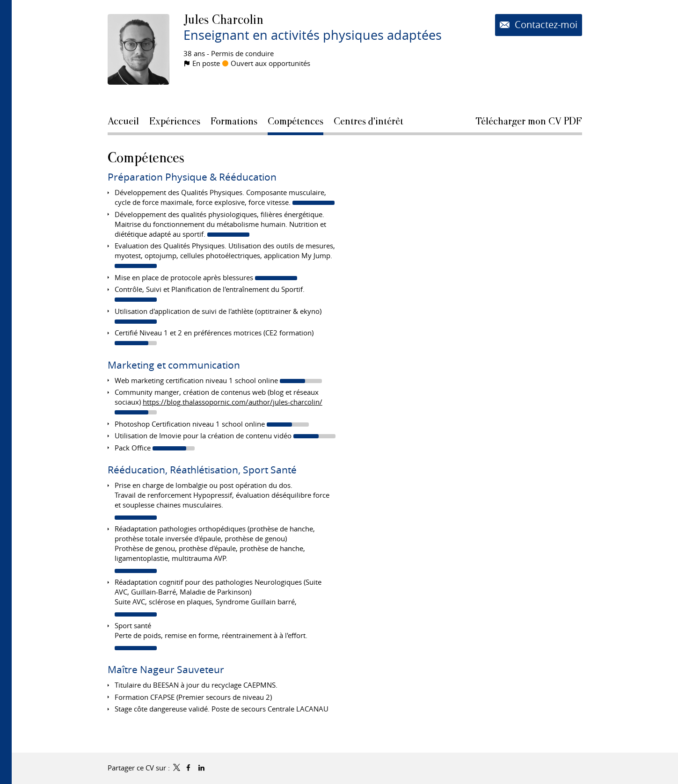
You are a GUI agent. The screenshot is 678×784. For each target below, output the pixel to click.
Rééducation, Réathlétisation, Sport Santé (202, 470)
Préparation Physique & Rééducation (192, 177)
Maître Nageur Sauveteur (166, 669)
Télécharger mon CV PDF (529, 121)
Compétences (146, 158)
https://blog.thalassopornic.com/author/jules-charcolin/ (233, 402)
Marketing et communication (174, 365)
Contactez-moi (545, 25)
